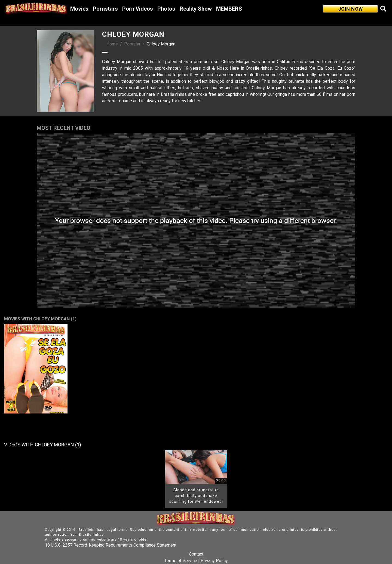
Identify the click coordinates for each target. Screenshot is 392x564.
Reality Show (196, 9)
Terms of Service (181, 561)
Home (112, 44)
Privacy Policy (214, 561)
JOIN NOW (350, 9)
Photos (166, 9)
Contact (196, 554)
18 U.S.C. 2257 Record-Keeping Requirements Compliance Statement (111, 545)
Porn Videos (138, 9)
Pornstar (132, 44)
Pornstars (105, 9)
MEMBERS (229, 9)
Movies (79, 9)
